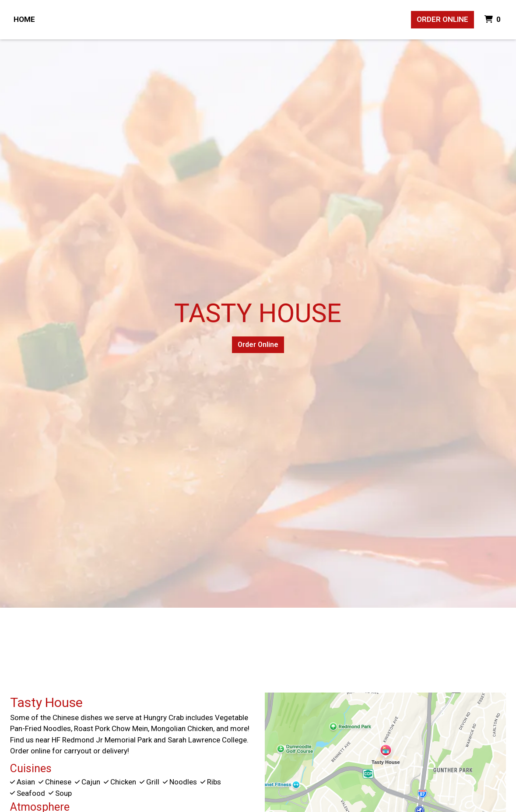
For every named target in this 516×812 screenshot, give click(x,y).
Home (24, 19)
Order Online (442, 19)
